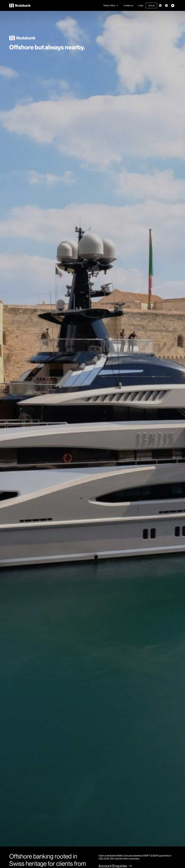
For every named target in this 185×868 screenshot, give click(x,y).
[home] (20, 5)
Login (141, 5)
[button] (111, 5)
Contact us (128, 5)
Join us (151, 5)
